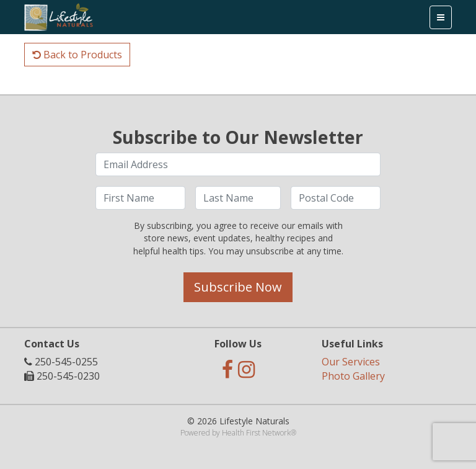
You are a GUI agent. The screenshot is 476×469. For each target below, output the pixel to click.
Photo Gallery (353, 376)
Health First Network (256, 433)
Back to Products (77, 55)
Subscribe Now (238, 287)
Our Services (351, 362)
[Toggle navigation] (441, 17)
